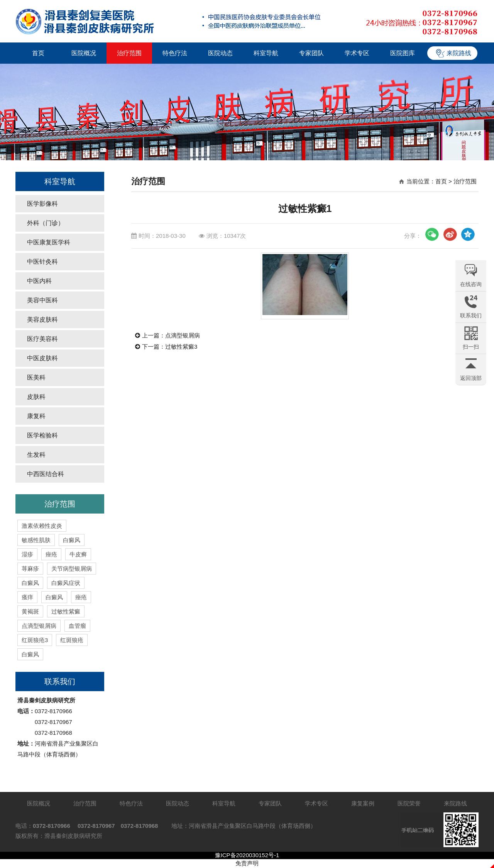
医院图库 (403, 53)
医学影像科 (42, 204)
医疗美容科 (42, 339)
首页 (38, 53)
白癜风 (72, 540)
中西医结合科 (46, 474)
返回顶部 (471, 378)
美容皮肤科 (42, 320)
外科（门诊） (46, 223)
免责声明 (247, 863)
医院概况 (84, 53)
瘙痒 (27, 597)
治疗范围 (129, 53)
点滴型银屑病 (39, 626)
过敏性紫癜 (66, 611)
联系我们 (60, 682)
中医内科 (39, 281)
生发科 (36, 455)
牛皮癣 (78, 554)
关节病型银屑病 (72, 569)
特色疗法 (175, 53)
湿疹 (27, 554)
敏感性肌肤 (36, 540)
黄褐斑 (30, 611)
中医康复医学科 (49, 242)
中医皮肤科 (42, 358)
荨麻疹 (30, 569)
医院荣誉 (409, 803)
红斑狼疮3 (35, 640)
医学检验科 (42, 435)
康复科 (36, 416)
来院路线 (459, 53)
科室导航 (266, 53)
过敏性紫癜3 (181, 347)
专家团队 (311, 53)
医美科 (36, 377)
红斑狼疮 (72, 640)
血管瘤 (77, 626)
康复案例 (363, 803)
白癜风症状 (66, 583)
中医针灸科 (42, 262)
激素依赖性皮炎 (42, 526)
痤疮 (51, 554)
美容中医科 (42, 300)
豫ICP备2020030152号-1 (247, 855)
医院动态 (220, 53)
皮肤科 (36, 397)
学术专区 (357, 53)
